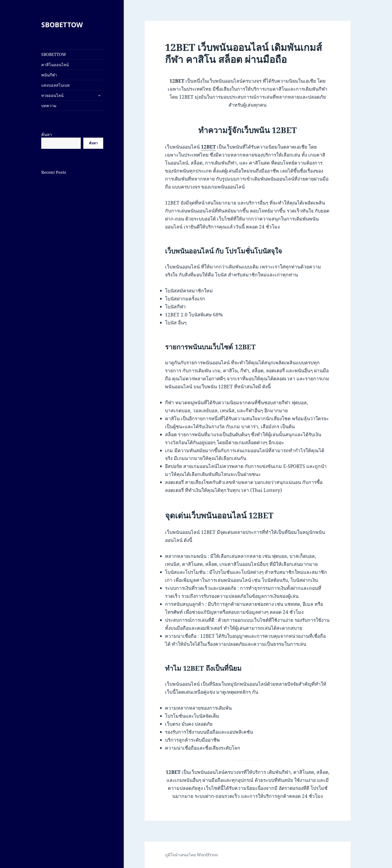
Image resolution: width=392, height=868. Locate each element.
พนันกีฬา (49, 75)
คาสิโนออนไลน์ (55, 65)
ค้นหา (46, 135)
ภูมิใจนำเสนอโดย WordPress (191, 855)
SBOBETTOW (62, 25)
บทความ (49, 106)
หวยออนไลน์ (52, 95)
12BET (208, 147)
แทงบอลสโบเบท (55, 85)
